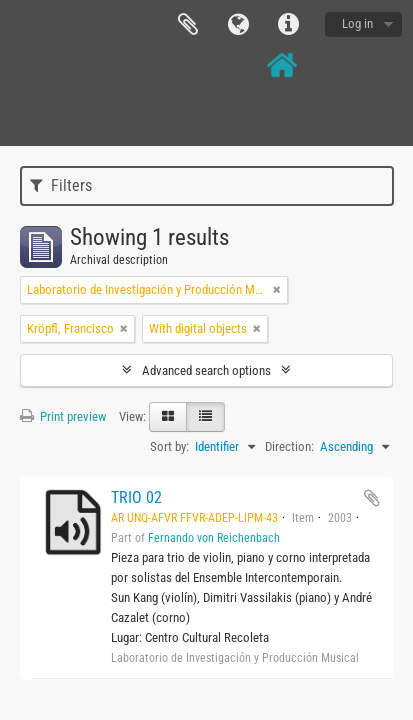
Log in (357, 23)
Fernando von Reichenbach (214, 538)
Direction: (289, 446)
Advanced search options (206, 370)
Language (238, 25)
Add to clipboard (372, 498)
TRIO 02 (136, 497)
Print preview (63, 416)
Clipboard (188, 25)
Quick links (288, 25)
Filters (61, 185)
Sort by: (169, 446)
